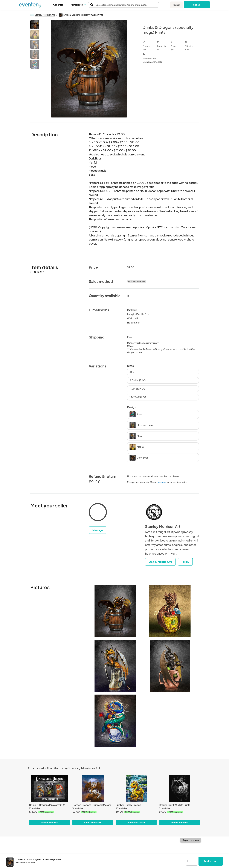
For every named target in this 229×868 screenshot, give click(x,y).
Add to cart (211, 861)
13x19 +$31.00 (138, 397)
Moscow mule (141, 425)
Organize (60, 5)
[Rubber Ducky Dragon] (136, 789)
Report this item (191, 840)
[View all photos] (89, 69)
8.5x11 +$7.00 (138, 380)
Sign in (177, 5)
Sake (136, 414)
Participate (78, 5)
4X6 (132, 372)
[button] (60, 5)
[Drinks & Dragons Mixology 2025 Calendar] (50, 789)
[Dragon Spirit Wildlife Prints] (179, 789)
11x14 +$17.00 (137, 389)
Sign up (197, 5)
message (162, 482)
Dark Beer (139, 458)
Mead (136, 436)
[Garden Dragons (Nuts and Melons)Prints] (93, 789)
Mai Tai (137, 447)
